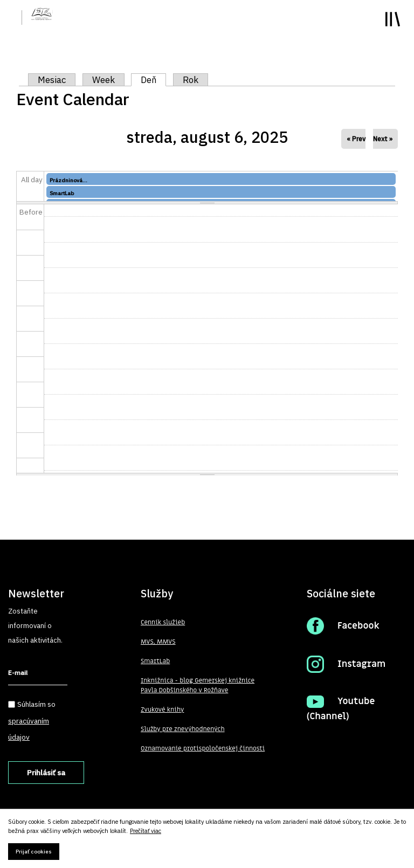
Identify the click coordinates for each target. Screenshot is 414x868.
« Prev (356, 139)
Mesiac (52, 80)
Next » (383, 139)
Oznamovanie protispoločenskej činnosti (203, 748)
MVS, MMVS (158, 642)
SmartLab (62, 193)
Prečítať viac (146, 831)
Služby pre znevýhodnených (183, 729)
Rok (191, 80)
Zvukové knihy (162, 709)
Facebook (358, 626)
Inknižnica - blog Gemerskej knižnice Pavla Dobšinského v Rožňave (198, 685)
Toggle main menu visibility (393, 19)
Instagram (361, 664)
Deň (153, 80)
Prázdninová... (68, 180)
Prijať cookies (34, 852)
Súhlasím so (32, 721)
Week (103, 80)
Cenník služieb (163, 622)
